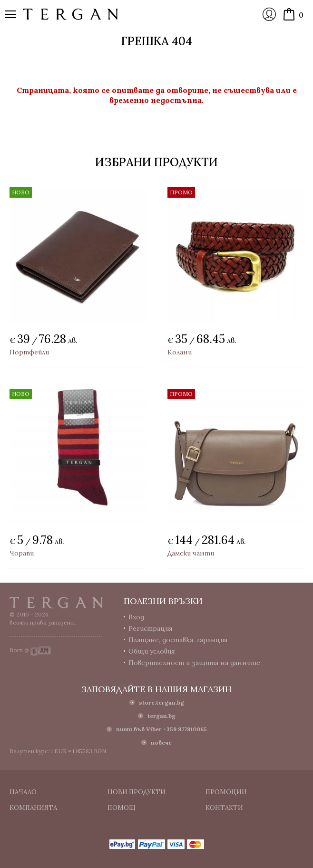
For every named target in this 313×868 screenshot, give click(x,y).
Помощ (122, 808)
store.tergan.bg (161, 702)
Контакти (224, 808)
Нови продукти (137, 792)
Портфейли (29, 352)
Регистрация (151, 628)
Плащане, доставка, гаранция (178, 640)
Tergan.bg (56, 603)
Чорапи (22, 553)
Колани (180, 352)
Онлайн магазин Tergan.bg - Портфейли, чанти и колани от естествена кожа (70, 14)
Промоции (226, 792)
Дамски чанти (191, 553)
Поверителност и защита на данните (194, 663)
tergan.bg (161, 716)
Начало (23, 792)
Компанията (33, 808)
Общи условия (152, 651)
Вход (269, 14)
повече (161, 742)
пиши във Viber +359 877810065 (161, 729)
